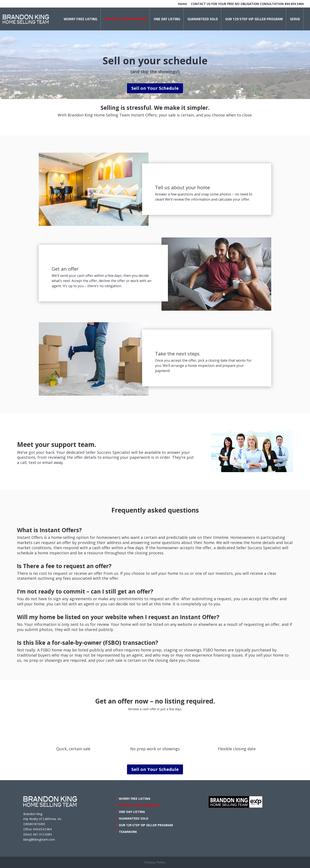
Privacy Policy (155, 862)
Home (182, 4)
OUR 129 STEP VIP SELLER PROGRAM (254, 19)
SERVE (295, 19)
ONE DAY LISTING (167, 19)
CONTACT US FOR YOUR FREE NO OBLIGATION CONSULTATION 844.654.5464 (247, 4)
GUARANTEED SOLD (203, 19)
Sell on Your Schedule (155, 88)
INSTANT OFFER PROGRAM (126, 19)
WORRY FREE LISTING (81, 19)
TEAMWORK (128, 832)
